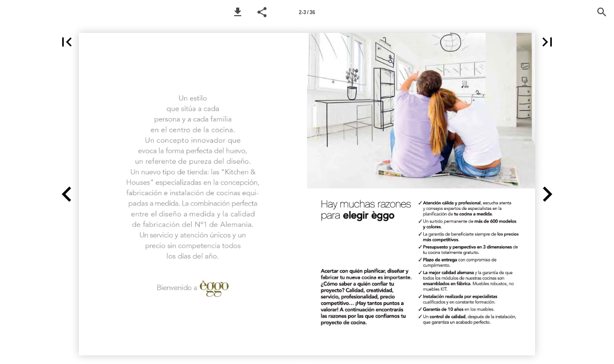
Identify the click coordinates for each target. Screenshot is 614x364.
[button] (238, 12)
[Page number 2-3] (307, 12)
